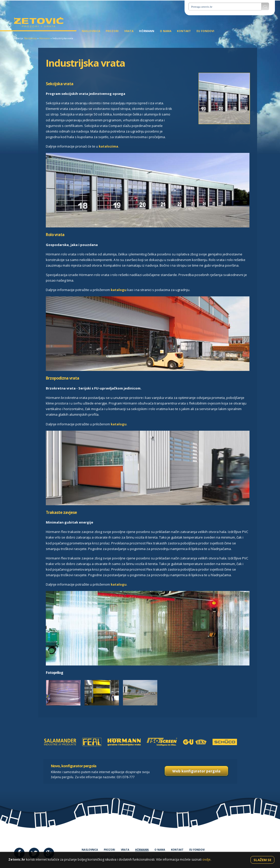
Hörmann (147, 31)
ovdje (206, 859)
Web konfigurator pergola (196, 771)
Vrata (129, 31)
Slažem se (262, 860)
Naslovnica (91, 31)
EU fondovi (205, 31)
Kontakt (184, 31)
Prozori (112, 31)
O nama (166, 31)
